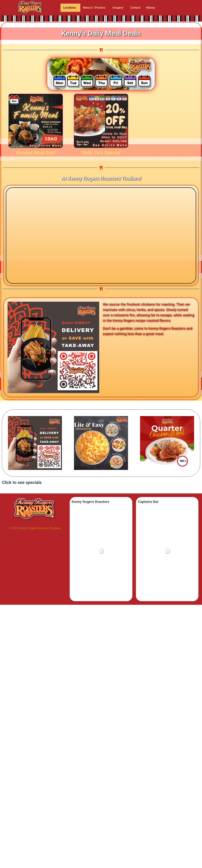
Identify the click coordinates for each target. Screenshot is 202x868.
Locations (69, 8)
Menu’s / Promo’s (94, 8)
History (150, 8)
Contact (135, 8)
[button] (70, 8)
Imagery (118, 8)
